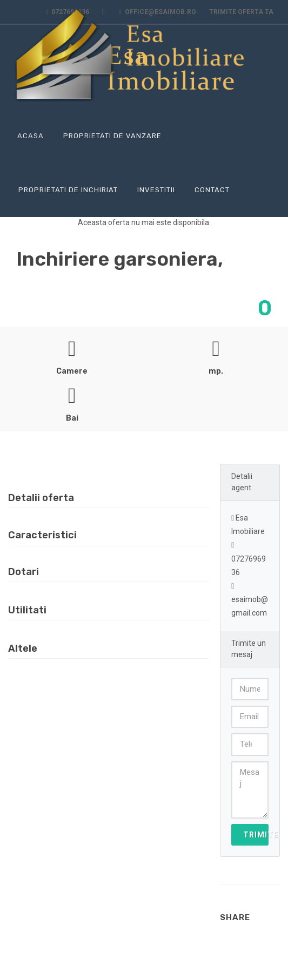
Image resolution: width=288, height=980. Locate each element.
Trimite (256, 835)
